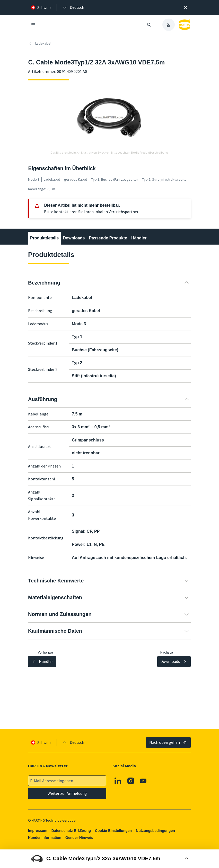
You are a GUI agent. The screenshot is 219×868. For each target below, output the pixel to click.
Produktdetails (44, 238)
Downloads (74, 238)
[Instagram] (131, 781)
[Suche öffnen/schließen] (149, 25)
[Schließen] (186, 7)
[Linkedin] (118, 781)
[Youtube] (144, 781)
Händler (139, 238)
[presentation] (73, 7)
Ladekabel (40, 44)
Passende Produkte (108, 238)
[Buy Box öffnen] (110, 859)
